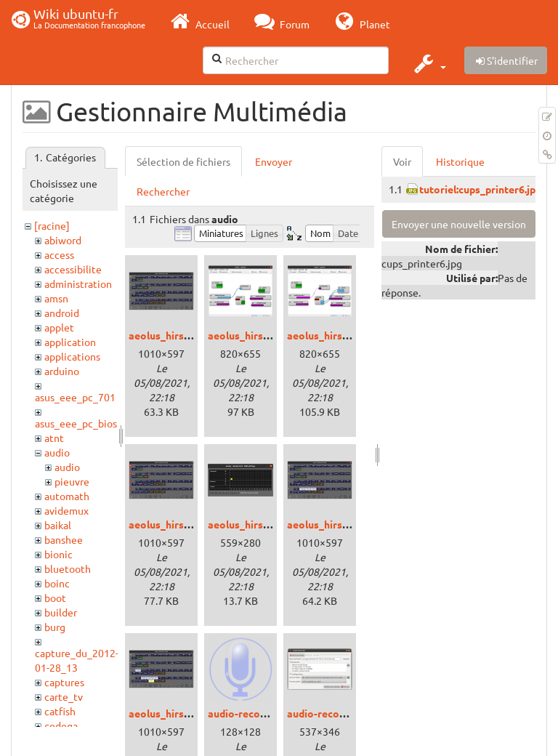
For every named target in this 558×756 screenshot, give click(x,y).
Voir (402, 161)
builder (61, 612)
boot (55, 598)
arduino (62, 371)
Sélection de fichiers (183, 161)
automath (67, 496)
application (70, 342)
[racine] (52, 225)
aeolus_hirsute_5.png (338, 524)
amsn (56, 298)
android (62, 313)
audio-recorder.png (333, 713)
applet (59, 327)
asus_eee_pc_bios (76, 423)
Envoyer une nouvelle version (459, 224)
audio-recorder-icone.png (269, 713)
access (59, 254)
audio (57, 452)
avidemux (66, 510)
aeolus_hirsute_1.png (259, 335)
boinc (57, 583)
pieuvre (72, 481)
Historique (460, 161)
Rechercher (163, 191)
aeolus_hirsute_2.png (338, 335)
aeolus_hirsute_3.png (179, 524)
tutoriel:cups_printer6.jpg (480, 189)
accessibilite (73, 269)
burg (55, 627)
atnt (54, 438)
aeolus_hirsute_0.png (179, 335)
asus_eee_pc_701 (75, 397)
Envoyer (274, 161)
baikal (58, 525)
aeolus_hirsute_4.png (259, 524)
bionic (58, 554)
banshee (64, 539)
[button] (428, 63)
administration (78, 283)
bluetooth (68, 568)
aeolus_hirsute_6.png (179, 713)
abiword (63, 240)
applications (72, 356)
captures (64, 682)
